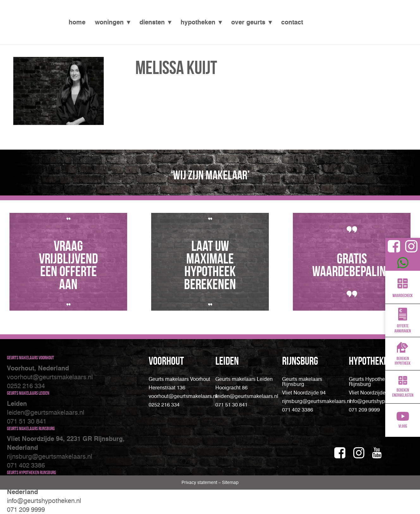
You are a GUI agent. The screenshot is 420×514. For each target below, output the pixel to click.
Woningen (109, 22)
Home (77, 22)
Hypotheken (198, 22)
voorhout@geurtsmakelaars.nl (50, 377)
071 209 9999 (26, 510)
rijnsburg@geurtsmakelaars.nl (317, 401)
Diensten (152, 22)
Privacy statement (200, 483)
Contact (292, 22)
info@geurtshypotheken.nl (44, 501)
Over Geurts (248, 22)
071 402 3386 (26, 465)
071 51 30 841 (27, 421)
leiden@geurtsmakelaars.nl (46, 412)
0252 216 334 (26, 386)
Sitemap (230, 483)
